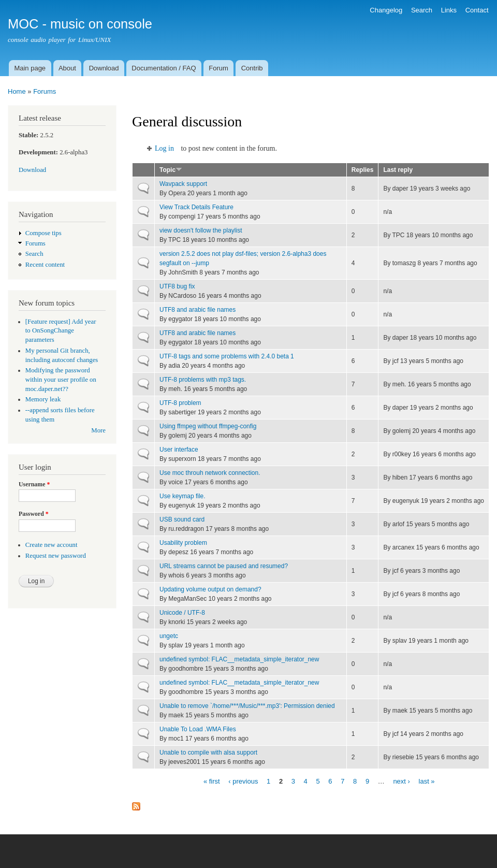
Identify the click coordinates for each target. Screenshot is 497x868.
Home (17, 91)
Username (34, 484)
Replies (363, 170)
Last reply (398, 170)
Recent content (45, 265)
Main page (30, 68)
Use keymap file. (182, 496)
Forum (218, 68)
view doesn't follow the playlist (201, 230)
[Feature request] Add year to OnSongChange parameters (61, 331)
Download (104, 68)
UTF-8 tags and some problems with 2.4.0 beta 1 (227, 356)
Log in (164, 148)
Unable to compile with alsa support (208, 753)
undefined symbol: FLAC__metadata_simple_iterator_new (239, 659)
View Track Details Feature (196, 207)
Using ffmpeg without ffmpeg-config (208, 426)
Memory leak (43, 399)
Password (34, 514)
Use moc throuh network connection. (210, 473)
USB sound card (182, 519)
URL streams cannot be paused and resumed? (224, 566)
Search (422, 10)
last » (427, 781)
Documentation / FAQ (164, 68)
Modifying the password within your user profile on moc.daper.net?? (61, 380)
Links (449, 10)
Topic (171, 170)
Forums (45, 91)
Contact (477, 10)
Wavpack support (183, 184)
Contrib (252, 68)
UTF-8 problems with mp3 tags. (203, 380)
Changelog (386, 10)
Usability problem (183, 543)
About (67, 68)
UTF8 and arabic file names (198, 310)
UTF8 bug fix (177, 286)
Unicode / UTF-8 (182, 613)
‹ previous (243, 781)
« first (212, 781)
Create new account (52, 545)
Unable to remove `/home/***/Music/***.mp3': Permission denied (247, 706)
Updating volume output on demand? (210, 589)
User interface (179, 450)
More (98, 430)
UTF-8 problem (180, 403)
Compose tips (43, 233)
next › (401, 781)
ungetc (169, 636)
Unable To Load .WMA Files (198, 729)
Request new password (56, 556)
